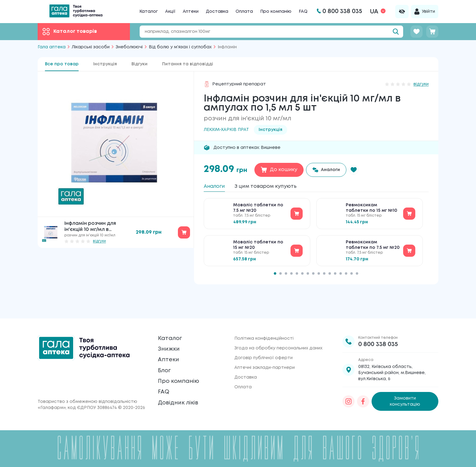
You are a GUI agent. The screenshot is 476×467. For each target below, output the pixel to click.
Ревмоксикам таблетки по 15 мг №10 (371, 212)
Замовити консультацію (405, 379)
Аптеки (191, 12)
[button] (360, 170)
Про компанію (276, 12)
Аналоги (217, 187)
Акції (170, 12)
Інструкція (105, 64)
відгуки (99, 241)
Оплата (244, 12)
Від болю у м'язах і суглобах (180, 47)
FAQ (303, 12)
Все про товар (62, 64)
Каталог (149, 12)
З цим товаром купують (279, 187)
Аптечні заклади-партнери (265, 348)
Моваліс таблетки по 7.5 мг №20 (258, 212)
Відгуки (139, 64)
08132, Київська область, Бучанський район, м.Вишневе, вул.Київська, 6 (392, 353)
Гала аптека (52, 47)
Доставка (217, 12)
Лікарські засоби (91, 47)
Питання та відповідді (188, 64)
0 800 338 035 (378, 324)
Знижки (172, 334)
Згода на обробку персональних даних (278, 328)
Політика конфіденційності (264, 318)
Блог (166, 363)
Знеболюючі (129, 47)
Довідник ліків (184, 406)
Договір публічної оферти (263, 338)
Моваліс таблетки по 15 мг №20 (258, 249)
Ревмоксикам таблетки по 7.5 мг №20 (373, 249)
